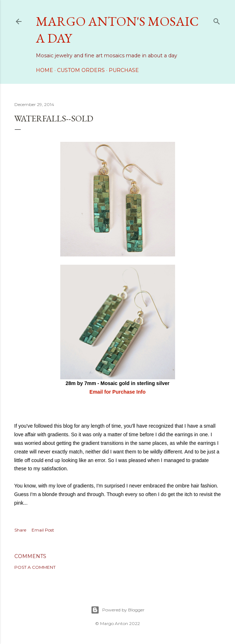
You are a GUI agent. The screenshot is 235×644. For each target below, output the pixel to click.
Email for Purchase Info (117, 392)
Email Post (43, 530)
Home (44, 70)
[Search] (217, 20)
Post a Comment (35, 567)
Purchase (124, 70)
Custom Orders (81, 70)
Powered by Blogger (118, 610)
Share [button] (20, 530)
